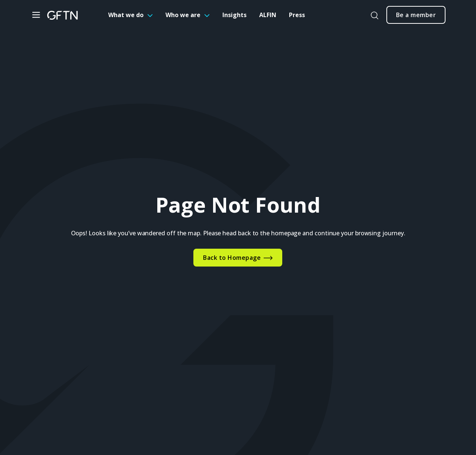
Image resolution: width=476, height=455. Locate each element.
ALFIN (268, 15)
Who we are (183, 15)
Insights (234, 15)
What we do (126, 15)
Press (297, 15)
